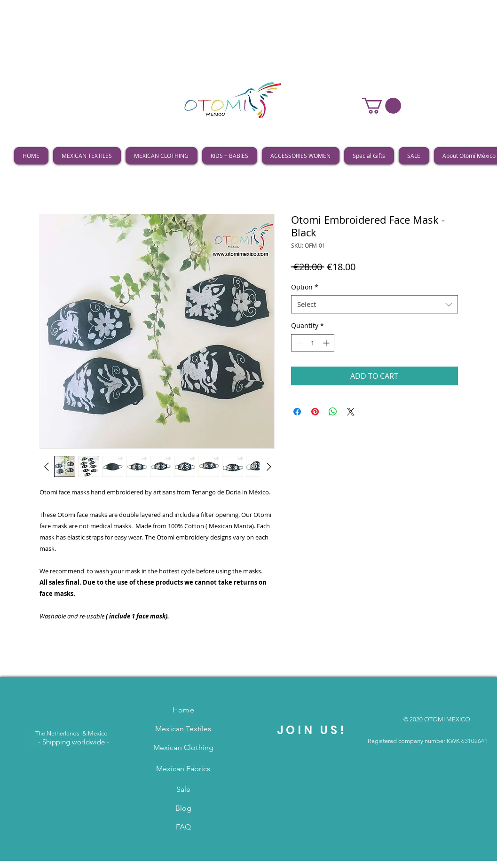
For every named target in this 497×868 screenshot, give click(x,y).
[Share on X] (351, 412)
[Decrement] (298, 343)
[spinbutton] (313, 343)
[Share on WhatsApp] (333, 412)
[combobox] (375, 304)
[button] (382, 106)
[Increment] (327, 343)
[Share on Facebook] (297, 412)
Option (305, 287)
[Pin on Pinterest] (315, 412)
